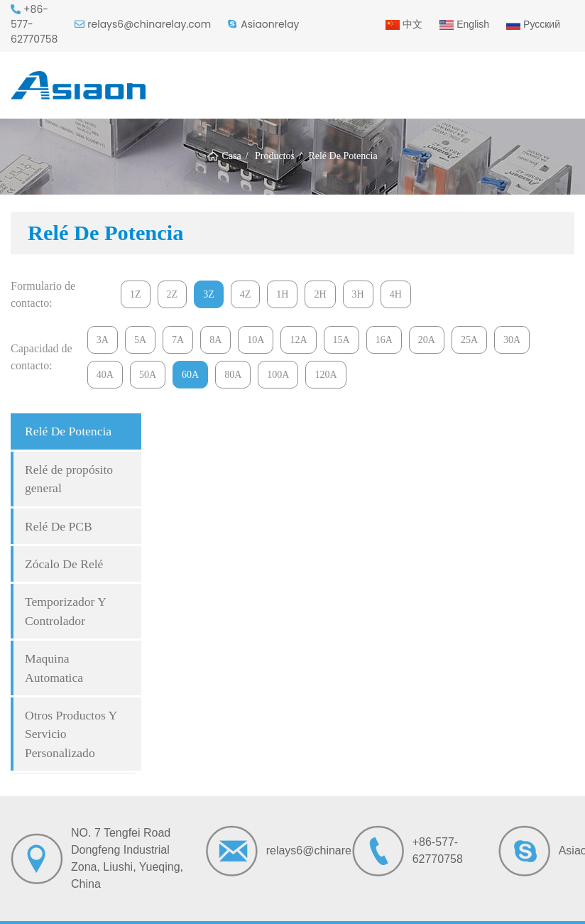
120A (326, 375)
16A (384, 340)
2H (320, 294)
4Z (246, 294)
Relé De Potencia (68, 431)
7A (178, 340)
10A (256, 340)
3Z (209, 294)
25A (469, 340)
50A (148, 375)
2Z (173, 294)
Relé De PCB (59, 526)
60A (190, 375)
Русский (533, 24)
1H (282, 294)
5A (140, 340)
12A (298, 340)
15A (341, 340)
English (464, 24)
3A (103, 340)
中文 (404, 24)
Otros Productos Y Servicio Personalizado (71, 734)
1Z (136, 294)
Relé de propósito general (69, 479)
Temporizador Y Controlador (66, 611)
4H (396, 294)
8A (215, 340)
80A (233, 375)
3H (358, 294)
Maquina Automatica (54, 668)
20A (427, 340)
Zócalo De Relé (64, 564)
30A (512, 340)
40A (105, 375)
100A (278, 375)
